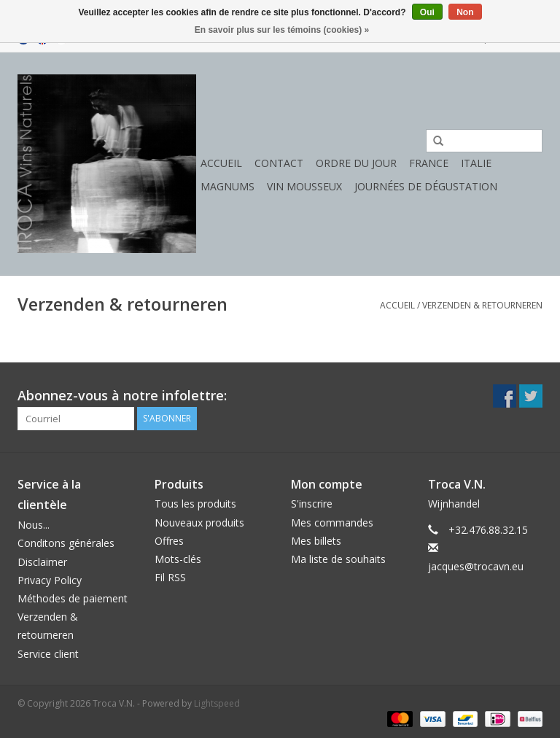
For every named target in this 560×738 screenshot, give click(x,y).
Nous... (34, 525)
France (429, 163)
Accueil (221, 163)
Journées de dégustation (426, 186)
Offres (169, 541)
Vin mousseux (304, 186)
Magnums (227, 186)
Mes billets (316, 541)
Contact (279, 163)
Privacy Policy (50, 580)
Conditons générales (66, 543)
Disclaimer (42, 562)
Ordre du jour (356, 163)
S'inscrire (312, 504)
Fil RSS (170, 577)
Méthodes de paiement (73, 598)
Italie (476, 163)
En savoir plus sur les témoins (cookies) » (282, 30)
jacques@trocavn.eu (476, 566)
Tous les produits (195, 504)
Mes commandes (332, 523)
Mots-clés (178, 559)
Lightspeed (217, 703)
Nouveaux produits (199, 523)
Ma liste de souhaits (338, 559)
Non (465, 12)
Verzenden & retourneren (482, 305)
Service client (48, 654)
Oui (427, 12)
